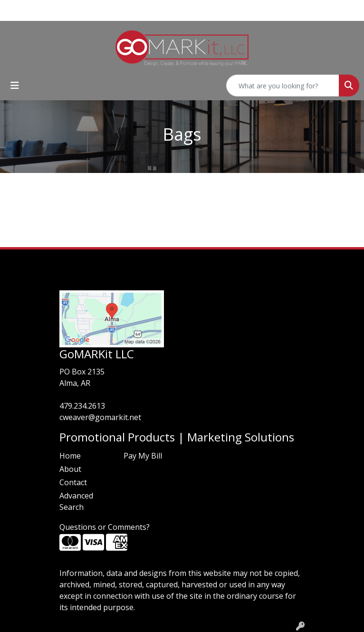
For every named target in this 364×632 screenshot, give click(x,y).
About (70, 469)
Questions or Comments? (105, 527)
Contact (73, 482)
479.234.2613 (82, 406)
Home (70, 456)
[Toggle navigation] (15, 86)
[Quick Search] (283, 86)
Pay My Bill (143, 456)
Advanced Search (76, 501)
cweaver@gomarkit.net (100, 417)
